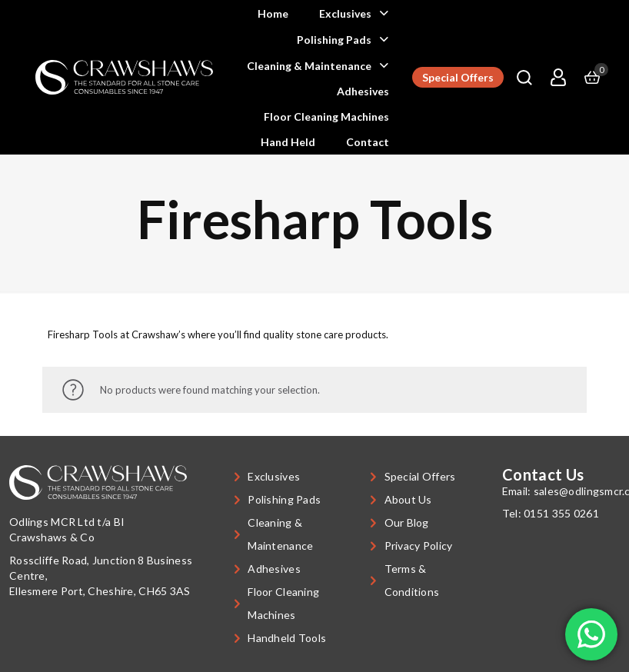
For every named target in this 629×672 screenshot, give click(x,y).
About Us (408, 499)
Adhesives (274, 569)
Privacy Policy (419, 546)
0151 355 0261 (561, 513)
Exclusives (274, 476)
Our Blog (407, 522)
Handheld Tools (287, 638)
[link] (124, 77)
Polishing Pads (284, 499)
